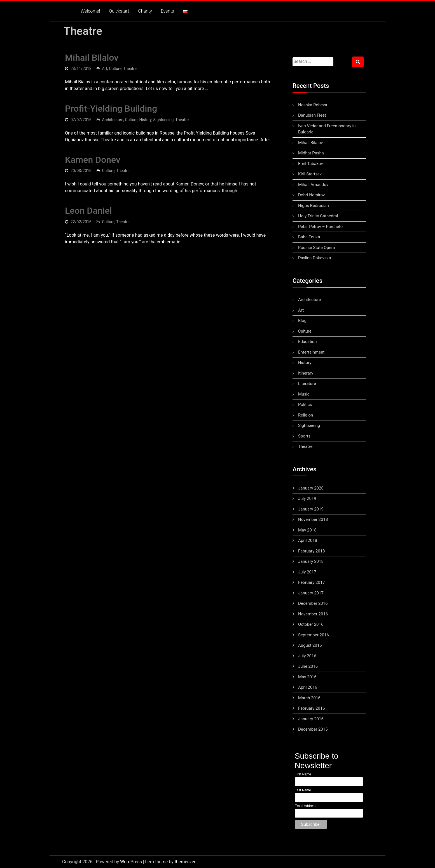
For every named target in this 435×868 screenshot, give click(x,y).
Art (105, 69)
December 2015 (313, 729)
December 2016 (313, 603)
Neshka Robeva (313, 105)
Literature (307, 384)
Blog (302, 321)
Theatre (130, 69)
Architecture (113, 120)
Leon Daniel (88, 211)
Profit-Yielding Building (111, 109)
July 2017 (307, 572)
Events (168, 11)
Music (304, 394)
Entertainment (311, 352)
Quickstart (119, 11)
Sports (304, 436)
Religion (306, 415)
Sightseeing (163, 120)
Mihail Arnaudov (313, 185)
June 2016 (308, 666)
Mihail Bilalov (92, 58)
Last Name (303, 790)
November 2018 (313, 519)
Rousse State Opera (316, 248)
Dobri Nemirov (311, 195)
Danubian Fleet (312, 115)
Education (307, 342)
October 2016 (311, 624)
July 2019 (307, 498)
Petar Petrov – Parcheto (320, 227)
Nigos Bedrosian (314, 206)
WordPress (131, 862)
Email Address (306, 806)
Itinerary (306, 373)
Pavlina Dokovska (314, 258)
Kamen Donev (93, 160)
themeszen (186, 862)
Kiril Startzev (310, 174)
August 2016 (310, 645)
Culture (115, 69)
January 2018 (311, 561)
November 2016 (313, 614)
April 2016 (308, 687)
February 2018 (312, 551)
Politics (305, 404)
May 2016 (307, 677)
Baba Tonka (309, 237)
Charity (145, 11)
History (145, 120)
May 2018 (307, 530)
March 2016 (309, 698)
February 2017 (312, 582)
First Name (303, 774)
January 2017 (311, 593)
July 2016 (307, 656)
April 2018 (308, 540)
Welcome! (90, 11)
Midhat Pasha (311, 153)
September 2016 (314, 635)
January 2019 (311, 509)
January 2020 (311, 488)
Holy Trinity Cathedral (318, 216)
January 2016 (311, 719)
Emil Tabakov (311, 164)
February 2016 (312, 708)
